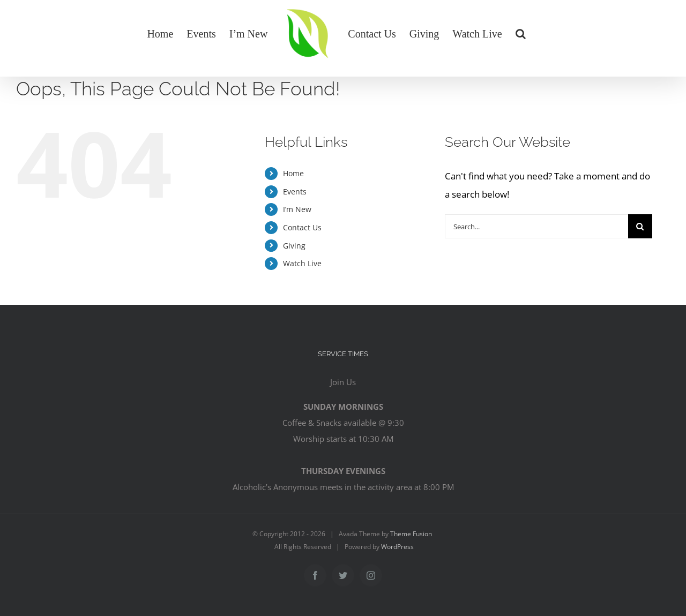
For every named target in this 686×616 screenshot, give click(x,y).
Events (295, 191)
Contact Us (302, 227)
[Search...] (536, 226)
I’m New (297, 209)
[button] (521, 33)
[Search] (640, 226)
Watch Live (302, 263)
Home (293, 173)
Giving (294, 246)
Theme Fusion (411, 534)
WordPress (397, 547)
